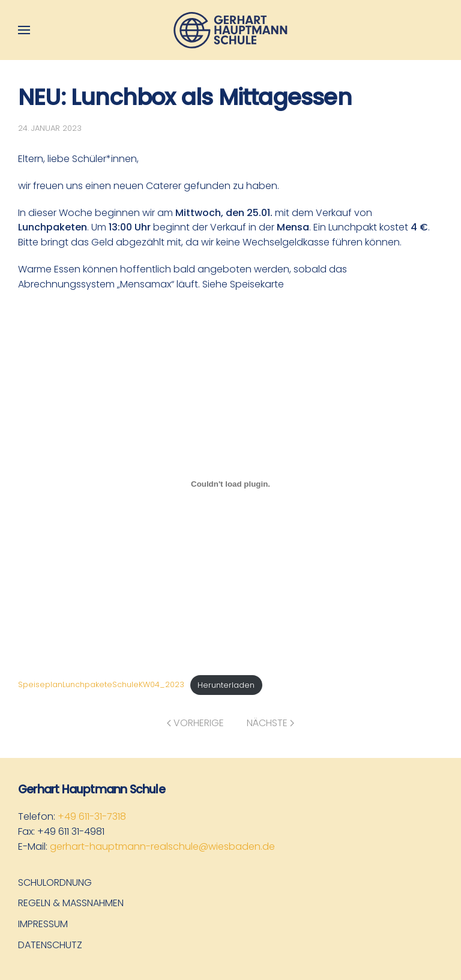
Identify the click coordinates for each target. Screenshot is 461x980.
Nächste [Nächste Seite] (270, 723)
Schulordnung (55, 882)
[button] (24, 30)
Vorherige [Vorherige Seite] (195, 723)
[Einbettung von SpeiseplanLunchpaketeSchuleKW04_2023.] (230, 484)
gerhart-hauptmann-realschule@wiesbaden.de (162, 846)
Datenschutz (50, 945)
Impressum (43, 924)
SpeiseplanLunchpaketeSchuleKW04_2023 (101, 685)
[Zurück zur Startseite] (230, 30)
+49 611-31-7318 (92, 816)
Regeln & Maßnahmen (71, 903)
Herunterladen (226, 685)
